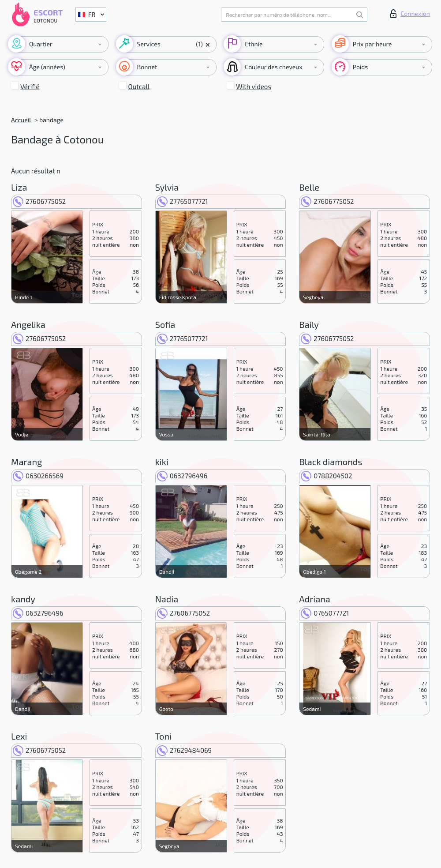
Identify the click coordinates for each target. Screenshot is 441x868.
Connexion (410, 14)
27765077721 (183, 201)
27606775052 (39, 201)
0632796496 (182, 476)
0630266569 (38, 476)
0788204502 (326, 476)
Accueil (22, 120)
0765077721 (325, 613)
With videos (254, 86)
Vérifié (30, 86)
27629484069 (184, 750)
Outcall (139, 86)
